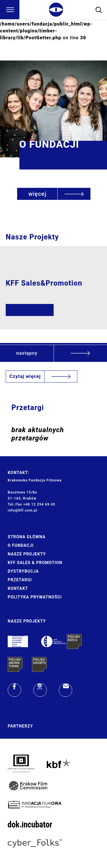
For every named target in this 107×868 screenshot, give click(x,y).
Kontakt (18, 588)
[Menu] (10, 10)
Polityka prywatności (35, 597)
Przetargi (20, 580)
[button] (53, 353)
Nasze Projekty (27, 554)
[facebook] (14, 690)
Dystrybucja (23, 571)
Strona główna (27, 537)
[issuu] (40, 690)
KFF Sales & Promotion (35, 563)
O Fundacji (21, 545)
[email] (65, 690)
